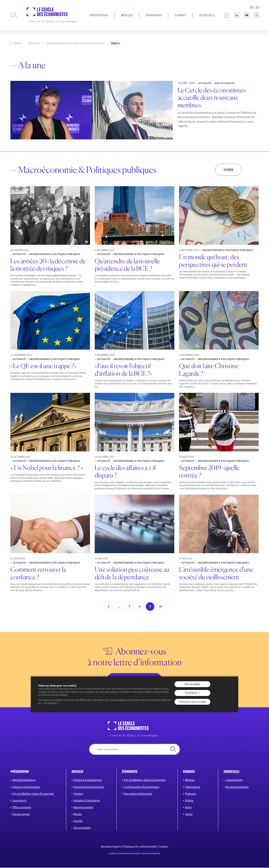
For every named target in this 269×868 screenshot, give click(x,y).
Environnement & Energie (89, 787)
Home (17, 43)
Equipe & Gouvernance (26, 787)
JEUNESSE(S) (207, 15)
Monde (78, 814)
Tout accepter (192, 684)
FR (252, 7)
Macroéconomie (83, 808)
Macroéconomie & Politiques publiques (76, 43)
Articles (127, 15)
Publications (193, 787)
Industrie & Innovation (87, 801)
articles (77, 772)
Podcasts (191, 794)
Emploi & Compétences (88, 780)
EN (257, 7)
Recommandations (237, 787)
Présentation (99, 15)
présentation (20, 772)
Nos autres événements (138, 794)
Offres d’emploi (22, 808)
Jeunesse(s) (20, 801)
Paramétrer (191, 693)
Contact (163, 847)
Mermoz (190, 780)
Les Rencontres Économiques (142, 787)
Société (78, 821)
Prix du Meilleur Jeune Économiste (33, 794)
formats (189, 772)
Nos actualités (82, 828)
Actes (188, 808)
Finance (78, 794)
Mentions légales (111, 847)
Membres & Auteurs (24, 780)
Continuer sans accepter (193, 702)
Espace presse (21, 814)
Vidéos (189, 801)
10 (161, 607)
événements (130, 772)
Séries (189, 814)
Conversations (234, 780)
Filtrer (228, 170)
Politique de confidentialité (140, 847)
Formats (180, 15)
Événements (154, 15)
